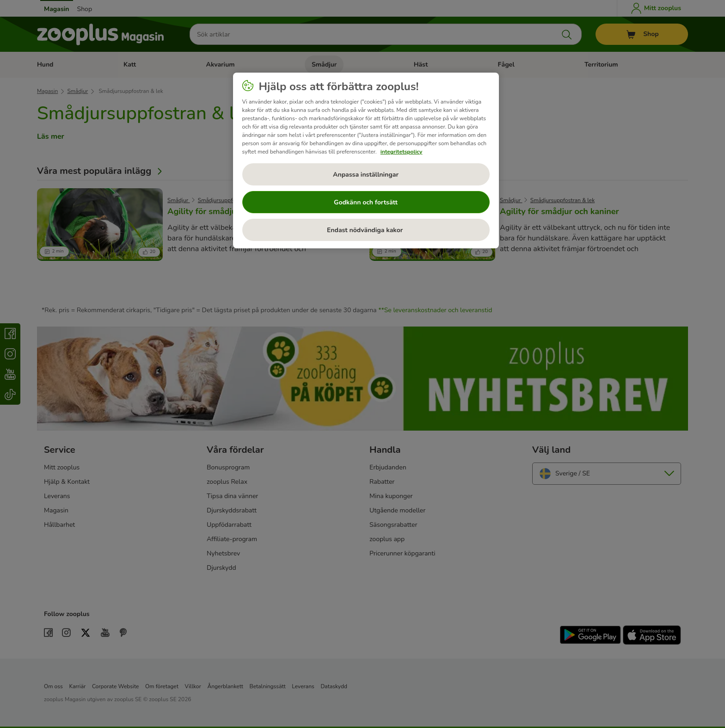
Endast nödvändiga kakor (366, 230)
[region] (366, 160)
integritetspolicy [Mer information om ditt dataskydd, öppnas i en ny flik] (402, 152)
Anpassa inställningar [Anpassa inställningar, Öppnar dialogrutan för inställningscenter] (366, 175)
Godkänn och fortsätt (366, 202)
